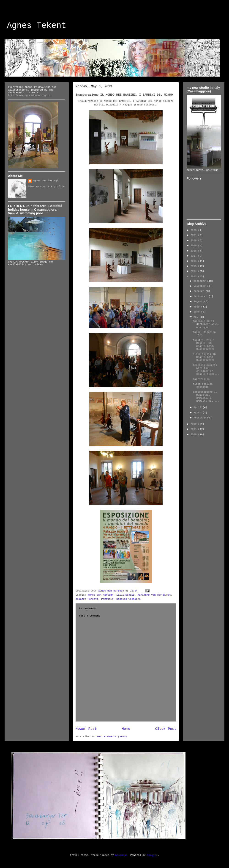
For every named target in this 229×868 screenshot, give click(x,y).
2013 (194, 276)
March (198, 413)
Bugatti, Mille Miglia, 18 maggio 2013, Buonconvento (204, 345)
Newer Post (86, 729)
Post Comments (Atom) (112, 737)
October (200, 291)
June (197, 312)
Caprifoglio (201, 379)
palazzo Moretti (87, 599)
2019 (194, 246)
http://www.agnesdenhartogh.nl (30, 95)
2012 (194, 424)
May (196, 317)
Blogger (152, 855)
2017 (194, 256)
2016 (194, 261)
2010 (194, 434)
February (200, 418)
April (198, 407)
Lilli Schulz (125, 595)
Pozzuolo (107, 599)
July (197, 307)
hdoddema (121, 855)
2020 (194, 240)
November (200, 286)
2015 (194, 266)
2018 (194, 251)
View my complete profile (46, 187)
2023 (194, 230)
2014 (194, 271)
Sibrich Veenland (128, 599)
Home (126, 729)
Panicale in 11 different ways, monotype (206, 324)
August (199, 301)
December (200, 281)
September (201, 296)
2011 (194, 429)
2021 (194, 235)
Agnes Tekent (37, 26)
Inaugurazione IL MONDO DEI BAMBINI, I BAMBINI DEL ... (206, 397)
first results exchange (203, 386)
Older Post (166, 729)
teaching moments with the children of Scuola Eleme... (206, 370)
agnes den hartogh (101, 595)
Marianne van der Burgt (154, 595)
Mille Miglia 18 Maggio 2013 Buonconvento (204, 357)
